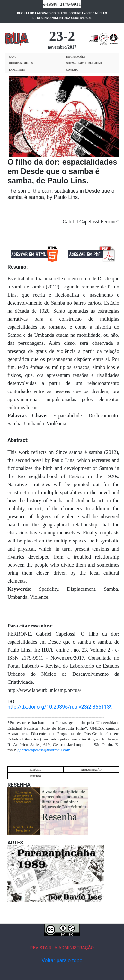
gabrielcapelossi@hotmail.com (44, 750)
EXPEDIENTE (17, 70)
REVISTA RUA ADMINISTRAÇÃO (62, 948)
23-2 (62, 36)
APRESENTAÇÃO (91, 770)
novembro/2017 (62, 47)
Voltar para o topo (62, 961)
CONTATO (72, 70)
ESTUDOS (35, 776)
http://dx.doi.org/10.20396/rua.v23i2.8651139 (60, 707)
